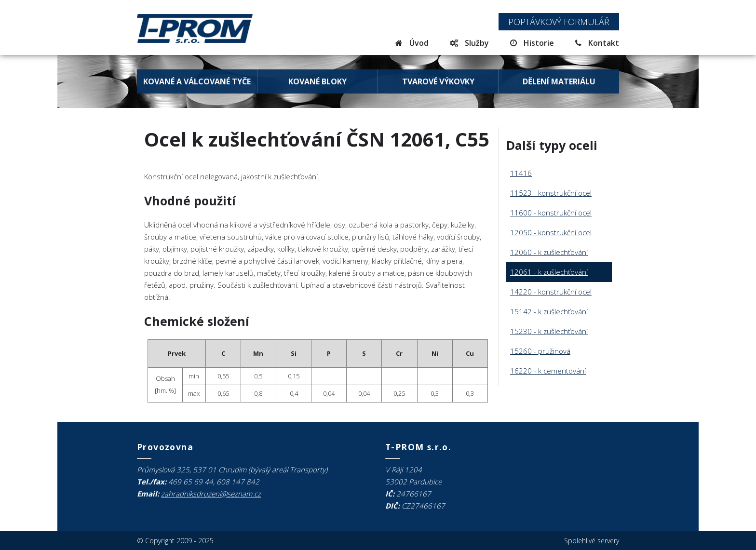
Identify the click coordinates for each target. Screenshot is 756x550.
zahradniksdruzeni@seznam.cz (211, 494)
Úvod (412, 43)
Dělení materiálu (559, 81)
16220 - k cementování (548, 371)
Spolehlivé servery (592, 541)
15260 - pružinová (540, 351)
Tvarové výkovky (438, 81)
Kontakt (597, 43)
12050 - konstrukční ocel (551, 232)
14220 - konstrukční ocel (551, 292)
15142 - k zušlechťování (549, 311)
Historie (532, 43)
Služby (469, 43)
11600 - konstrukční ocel (551, 213)
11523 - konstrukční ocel (551, 193)
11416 (521, 173)
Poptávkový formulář (559, 22)
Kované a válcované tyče (197, 81)
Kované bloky (317, 81)
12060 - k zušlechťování (549, 252)
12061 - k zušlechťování (549, 272)
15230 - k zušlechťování (549, 331)
